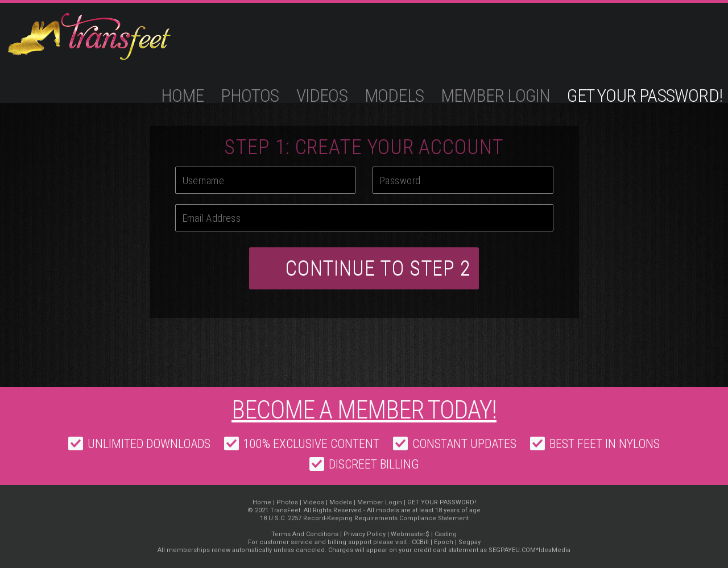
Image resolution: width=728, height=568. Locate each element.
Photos (250, 96)
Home (183, 96)
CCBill (420, 542)
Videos (322, 96)
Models (394, 96)
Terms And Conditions (305, 534)
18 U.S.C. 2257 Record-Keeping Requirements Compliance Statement (364, 518)
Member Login (495, 96)
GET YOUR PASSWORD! (645, 96)
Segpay (470, 542)
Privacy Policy (365, 534)
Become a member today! (364, 410)
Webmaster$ (410, 534)
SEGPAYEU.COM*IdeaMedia (530, 550)
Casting (446, 534)
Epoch (444, 542)
